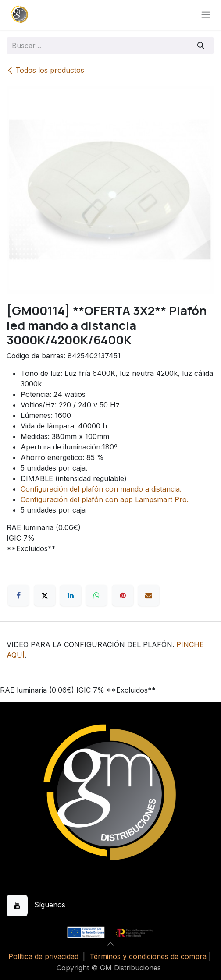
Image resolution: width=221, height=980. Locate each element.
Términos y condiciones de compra (148, 956)
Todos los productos (45, 70)
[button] (110, 944)
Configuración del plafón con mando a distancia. (101, 489)
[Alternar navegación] (206, 15)
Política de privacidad (43, 956)
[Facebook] (18, 595)
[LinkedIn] (71, 595)
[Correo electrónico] (149, 595)
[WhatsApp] (96, 595)
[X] (45, 595)
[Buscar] (201, 46)
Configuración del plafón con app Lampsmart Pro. (105, 499)
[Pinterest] (123, 595)
